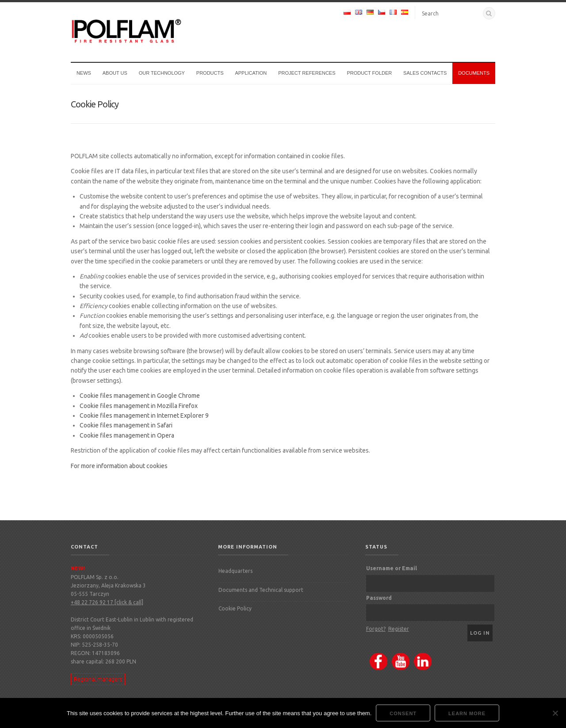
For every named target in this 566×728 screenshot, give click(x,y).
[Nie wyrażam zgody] (555, 713)
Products (210, 73)
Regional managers (98, 679)
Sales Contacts (425, 73)
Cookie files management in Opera (127, 435)
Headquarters (235, 571)
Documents (474, 73)
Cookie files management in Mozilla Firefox (139, 406)
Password (379, 598)
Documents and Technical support (261, 590)
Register (399, 629)
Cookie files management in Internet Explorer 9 (144, 415)
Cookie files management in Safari (126, 425)
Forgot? (376, 629)
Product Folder (369, 73)
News (84, 73)
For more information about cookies (119, 466)
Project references (307, 73)
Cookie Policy (235, 608)
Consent (403, 713)
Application (251, 73)
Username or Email (392, 568)
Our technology (162, 73)
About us (115, 73)
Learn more (467, 713)
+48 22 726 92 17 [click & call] (107, 602)
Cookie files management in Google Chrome (140, 396)
